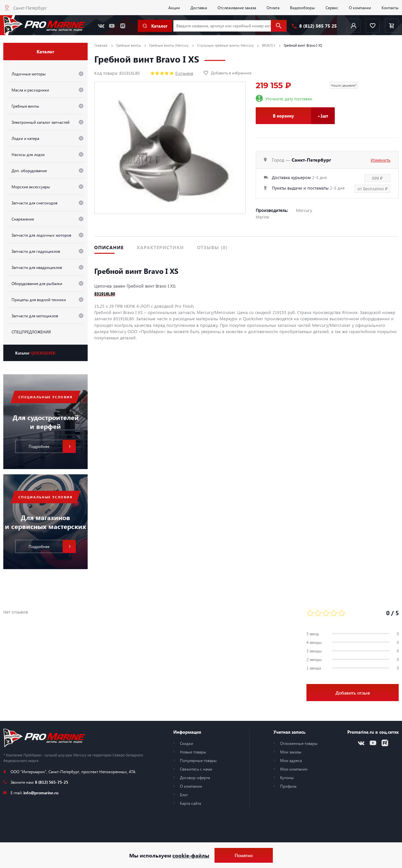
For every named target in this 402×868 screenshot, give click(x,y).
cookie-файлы (191, 855)
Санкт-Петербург (30, 8)
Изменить (381, 160)
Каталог (35, 353)
